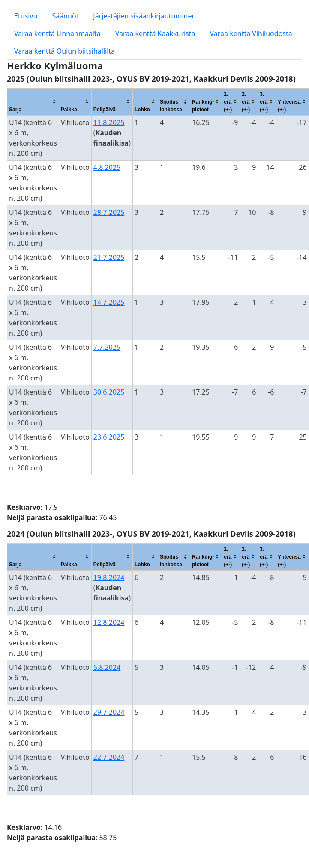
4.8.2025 (107, 167)
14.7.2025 (109, 302)
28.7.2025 (109, 212)
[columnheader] (33, 102)
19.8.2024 (109, 577)
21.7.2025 (109, 257)
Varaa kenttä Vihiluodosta (251, 33)
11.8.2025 (109, 122)
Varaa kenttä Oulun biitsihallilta (64, 51)
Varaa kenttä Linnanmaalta (57, 33)
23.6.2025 (109, 437)
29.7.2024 (109, 712)
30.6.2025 (109, 392)
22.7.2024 (109, 757)
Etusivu (26, 16)
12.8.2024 (109, 622)
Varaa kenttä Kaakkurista (155, 33)
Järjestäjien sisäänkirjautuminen (144, 16)
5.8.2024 (107, 667)
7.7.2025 (107, 347)
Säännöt (65, 16)
